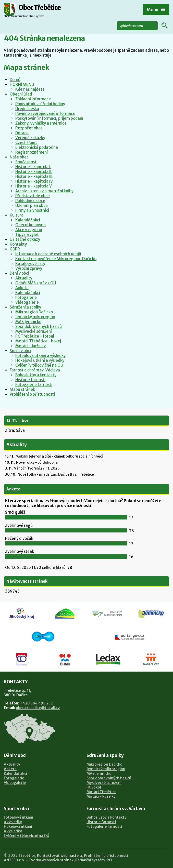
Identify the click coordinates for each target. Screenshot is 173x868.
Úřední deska (27, 109)
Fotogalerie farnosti (34, 385)
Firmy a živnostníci (32, 210)
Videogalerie (27, 302)
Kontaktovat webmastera (60, 856)
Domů (15, 80)
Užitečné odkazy (25, 239)
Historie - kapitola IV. (34, 181)
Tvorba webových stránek (51, 860)
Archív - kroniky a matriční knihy (44, 191)
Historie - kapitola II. (34, 172)
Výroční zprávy (29, 268)
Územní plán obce (32, 205)
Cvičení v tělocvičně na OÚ (39, 365)
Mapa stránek (22, 389)
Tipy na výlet (27, 235)
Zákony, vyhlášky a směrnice (41, 123)
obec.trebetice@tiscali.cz (38, 708)
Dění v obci (19, 273)
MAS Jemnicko (28, 322)
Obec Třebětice (39, 8)
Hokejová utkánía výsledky (18, 829)
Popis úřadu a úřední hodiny (40, 104)
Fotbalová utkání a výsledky (40, 356)
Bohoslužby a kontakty (36, 375)
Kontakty (18, 244)
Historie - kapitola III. (34, 176)
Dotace (22, 133)
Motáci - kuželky (30, 346)
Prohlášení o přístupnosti (32, 394)
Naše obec (19, 157)
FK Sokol (94, 787)
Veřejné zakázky (30, 138)
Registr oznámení (32, 152)
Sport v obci (20, 351)
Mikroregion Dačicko (34, 312)
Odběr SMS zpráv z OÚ (36, 283)
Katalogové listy (30, 264)
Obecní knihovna (30, 225)
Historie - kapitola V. (34, 186)
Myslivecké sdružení (34, 331)
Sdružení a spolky (25, 307)
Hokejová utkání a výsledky (40, 360)
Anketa (22, 288)
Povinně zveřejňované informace (45, 113)
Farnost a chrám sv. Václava (35, 370)
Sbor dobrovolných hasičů (39, 326)
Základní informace (33, 99)
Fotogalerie (26, 297)
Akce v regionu (29, 230)
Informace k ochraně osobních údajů (48, 254)
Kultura (17, 215)
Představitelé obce (33, 196)
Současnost (26, 162)
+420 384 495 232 (36, 703)
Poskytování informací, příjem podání (49, 118)
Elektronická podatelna (37, 147)
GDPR (15, 249)
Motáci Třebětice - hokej (38, 341)
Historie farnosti (30, 380)
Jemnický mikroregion (35, 317)
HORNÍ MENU (22, 84)
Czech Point (26, 143)
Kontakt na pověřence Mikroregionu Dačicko (56, 259)
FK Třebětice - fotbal (35, 336)
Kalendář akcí (28, 220)
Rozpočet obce (29, 128)
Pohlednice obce (30, 201)
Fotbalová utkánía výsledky (18, 820)
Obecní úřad (21, 94)
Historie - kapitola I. (33, 167)
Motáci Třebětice (101, 792)
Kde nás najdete (30, 89)
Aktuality (24, 278)
